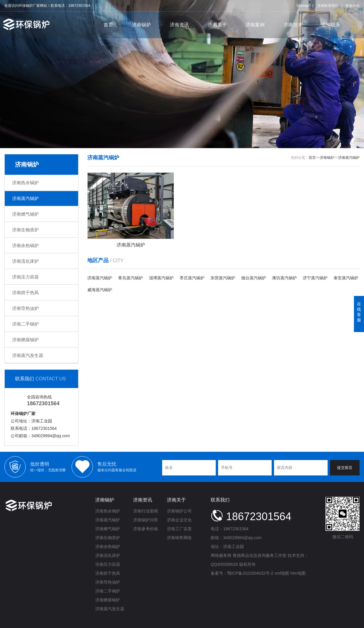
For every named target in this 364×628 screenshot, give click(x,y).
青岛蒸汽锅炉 (131, 278)
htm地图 (298, 573)
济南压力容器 (25, 277)
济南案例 (255, 25)
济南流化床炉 (25, 261)
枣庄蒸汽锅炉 (192, 278)
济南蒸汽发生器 (28, 355)
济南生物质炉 (25, 230)
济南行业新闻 (146, 511)
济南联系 (331, 25)
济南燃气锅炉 (25, 214)
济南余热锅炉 (25, 245)
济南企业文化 (179, 520)
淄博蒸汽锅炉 (161, 278)
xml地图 (282, 573)
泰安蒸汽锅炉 (346, 278)
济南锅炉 (141, 25)
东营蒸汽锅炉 (223, 278)
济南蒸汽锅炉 (25, 198)
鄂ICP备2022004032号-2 (250, 573)
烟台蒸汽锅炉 (254, 278)
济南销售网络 (179, 538)
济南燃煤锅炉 (25, 340)
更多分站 (352, 6)
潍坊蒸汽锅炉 (284, 278)
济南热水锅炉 (25, 183)
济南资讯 (179, 25)
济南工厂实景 (179, 529)
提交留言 (345, 468)
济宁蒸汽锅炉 (315, 278)
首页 (108, 25)
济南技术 (293, 25)
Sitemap (303, 6)
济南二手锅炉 (25, 324)
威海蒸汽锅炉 (100, 290)
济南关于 (217, 25)
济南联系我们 (328, 6)
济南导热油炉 (25, 308)
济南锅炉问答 (146, 520)
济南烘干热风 (25, 293)
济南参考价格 (146, 529)
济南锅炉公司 (179, 511)
